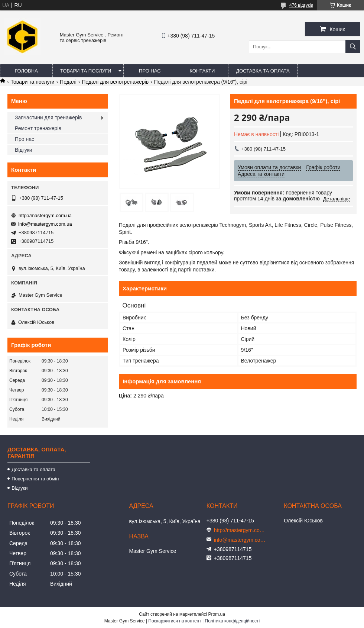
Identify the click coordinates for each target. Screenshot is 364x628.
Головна (26, 71)
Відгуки (24, 150)
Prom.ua (217, 614)
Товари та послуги (86, 71)
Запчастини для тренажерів (48, 117)
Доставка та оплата (263, 71)
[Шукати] (353, 47)
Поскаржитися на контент (175, 621)
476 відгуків (301, 5)
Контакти (202, 71)
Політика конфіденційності (233, 621)
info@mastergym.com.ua (45, 224)
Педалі (68, 82)
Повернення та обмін (35, 479)
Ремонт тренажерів (38, 128)
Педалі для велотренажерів (115, 82)
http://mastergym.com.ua (45, 215)
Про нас (150, 71)
